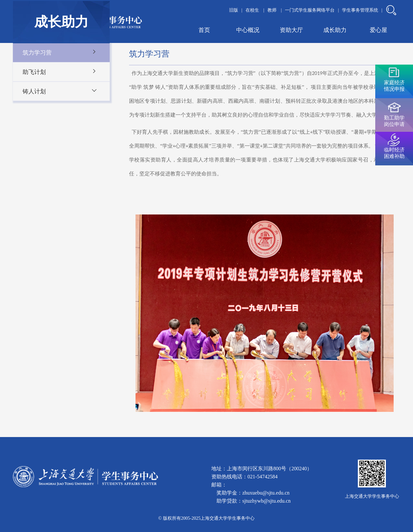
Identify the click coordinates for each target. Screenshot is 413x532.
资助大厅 (291, 30)
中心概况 (248, 30)
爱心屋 (378, 30)
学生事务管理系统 (360, 10)
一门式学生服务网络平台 (310, 10)
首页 (204, 30)
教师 (273, 10)
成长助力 (335, 30)
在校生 (253, 10)
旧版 (234, 10)
